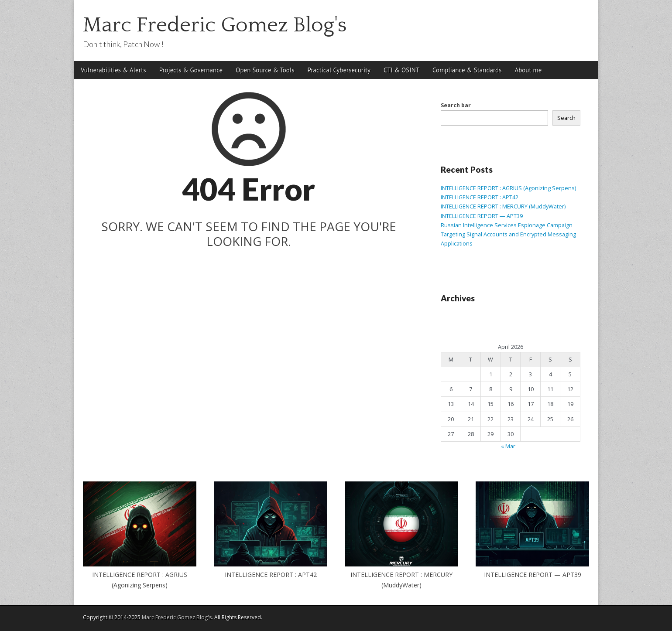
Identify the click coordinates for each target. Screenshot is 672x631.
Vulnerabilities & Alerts (113, 70)
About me (528, 70)
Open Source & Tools (265, 70)
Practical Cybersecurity (339, 70)
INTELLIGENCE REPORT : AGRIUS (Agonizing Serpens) (508, 188)
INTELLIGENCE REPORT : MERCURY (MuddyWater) (503, 206)
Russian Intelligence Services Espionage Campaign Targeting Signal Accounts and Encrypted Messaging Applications (508, 235)
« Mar (508, 446)
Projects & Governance (191, 70)
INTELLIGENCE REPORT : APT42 (480, 197)
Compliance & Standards (467, 70)
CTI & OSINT (401, 70)
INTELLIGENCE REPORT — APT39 (482, 216)
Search (566, 118)
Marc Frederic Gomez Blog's (215, 25)
